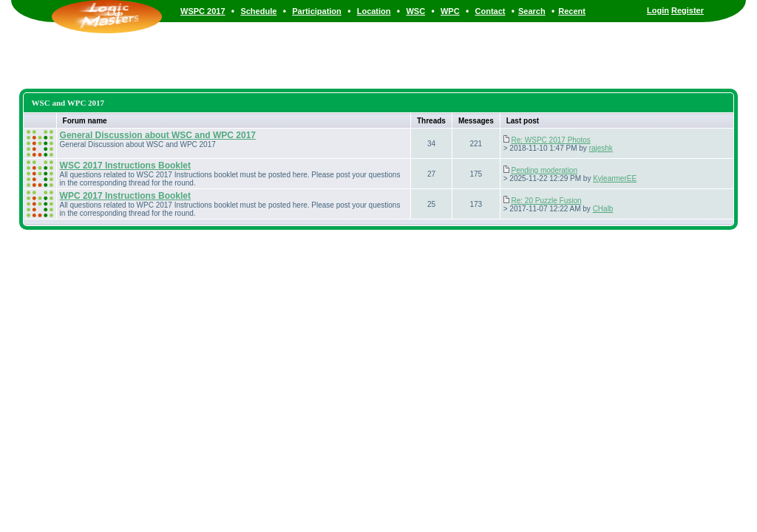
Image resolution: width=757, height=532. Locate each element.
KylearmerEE (615, 178)
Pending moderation (544, 170)
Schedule (258, 11)
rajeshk (601, 148)
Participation (317, 11)
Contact (490, 11)
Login (658, 10)
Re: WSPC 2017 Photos (550, 140)
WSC (415, 11)
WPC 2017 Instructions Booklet (125, 196)
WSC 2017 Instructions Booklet (125, 166)
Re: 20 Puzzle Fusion (546, 201)
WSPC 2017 (203, 11)
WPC (450, 11)
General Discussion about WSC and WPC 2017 (158, 135)
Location (374, 11)
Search (532, 11)
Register (688, 10)
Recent (572, 11)
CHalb (603, 209)
